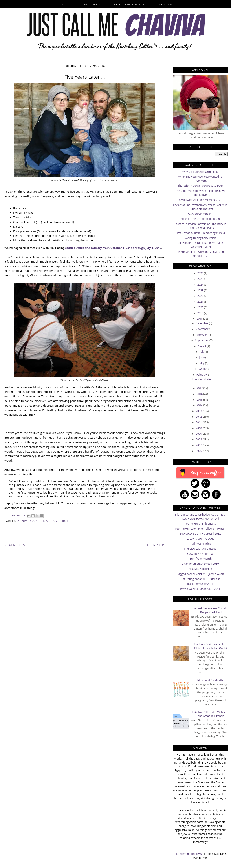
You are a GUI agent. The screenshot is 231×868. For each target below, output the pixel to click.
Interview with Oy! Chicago (200, 549)
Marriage (51, 521)
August (202, 346)
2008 (199, 439)
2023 (201, 290)
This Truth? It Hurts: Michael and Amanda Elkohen (209, 714)
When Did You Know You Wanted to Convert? (200, 179)
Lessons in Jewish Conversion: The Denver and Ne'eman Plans (200, 226)
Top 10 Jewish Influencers (200, 524)
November (202, 329)
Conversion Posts (129, 4)
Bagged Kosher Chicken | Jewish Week (200, 574)
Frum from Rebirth (200, 559)
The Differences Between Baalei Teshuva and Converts (200, 193)
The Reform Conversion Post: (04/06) (200, 186)
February (202, 375)
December (202, 323)
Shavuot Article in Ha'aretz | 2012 (200, 534)
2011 (199, 422)
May (202, 363)
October (202, 335)
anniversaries (29, 521)
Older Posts (155, 545)
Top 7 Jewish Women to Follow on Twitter (200, 529)
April (202, 369)
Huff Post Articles (200, 544)
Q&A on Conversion (200, 214)
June (202, 357)
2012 (199, 417)
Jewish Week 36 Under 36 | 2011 (200, 589)
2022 (201, 296)
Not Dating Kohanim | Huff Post (200, 579)
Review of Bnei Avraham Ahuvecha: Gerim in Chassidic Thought (200, 207)
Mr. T (65, 521)
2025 (201, 279)
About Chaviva (91, 4)
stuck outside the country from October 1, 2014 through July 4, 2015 (113, 248)
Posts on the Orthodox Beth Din (200, 219)
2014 (200, 405)
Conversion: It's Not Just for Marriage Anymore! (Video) (200, 245)
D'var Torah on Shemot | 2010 (200, 564)
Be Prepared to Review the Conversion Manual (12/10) (200, 254)
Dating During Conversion (200, 238)
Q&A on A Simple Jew (200, 554)
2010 (199, 428)
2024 (201, 285)
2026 (201, 273)
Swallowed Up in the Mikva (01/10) (200, 200)
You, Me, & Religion (200, 569)
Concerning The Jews (189, 854)
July (202, 352)
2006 (199, 451)
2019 (201, 313)
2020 (201, 307)
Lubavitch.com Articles (200, 539)
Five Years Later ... (85, 77)
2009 (199, 434)
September (202, 340)
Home (63, 4)
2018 (200, 319)
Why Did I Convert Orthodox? (200, 172)
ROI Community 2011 (200, 584)
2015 (200, 400)
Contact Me (165, 4)
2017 (200, 388)
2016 (200, 394)
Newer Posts (15, 545)
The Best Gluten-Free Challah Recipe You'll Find (209, 610)
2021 (201, 302)
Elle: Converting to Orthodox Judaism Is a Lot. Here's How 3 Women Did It (200, 517)
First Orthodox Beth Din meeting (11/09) (200, 233)
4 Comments (16, 516)
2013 (199, 411)
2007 (199, 445)
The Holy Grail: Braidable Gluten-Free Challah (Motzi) (211, 646)
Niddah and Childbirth (209, 680)
